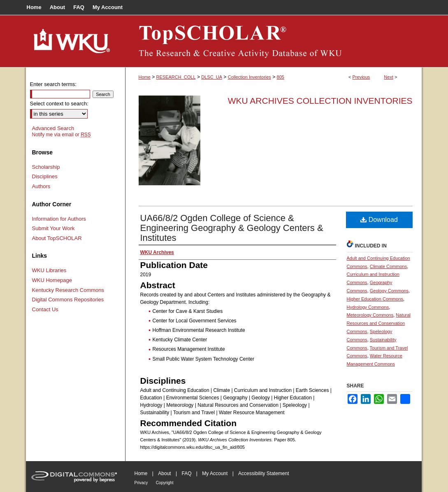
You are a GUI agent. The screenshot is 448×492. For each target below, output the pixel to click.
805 (281, 77)
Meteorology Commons (370, 315)
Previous (361, 77)
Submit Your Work (53, 228)
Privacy (141, 483)
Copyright (165, 483)
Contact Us (45, 309)
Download (379, 220)
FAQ (186, 473)
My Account (215, 473)
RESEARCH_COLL (176, 77)
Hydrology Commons (368, 307)
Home (145, 77)
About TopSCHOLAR (57, 238)
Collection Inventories (250, 77)
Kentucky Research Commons (68, 290)
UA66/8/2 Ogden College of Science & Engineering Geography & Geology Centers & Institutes (232, 228)
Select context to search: (59, 104)
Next (389, 77)
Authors (41, 186)
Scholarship (46, 167)
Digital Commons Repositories (68, 300)
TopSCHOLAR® (274, 41)
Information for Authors (59, 219)
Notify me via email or (62, 135)
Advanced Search (53, 128)
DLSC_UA (212, 77)
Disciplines (45, 176)
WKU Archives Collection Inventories (320, 101)
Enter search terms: (53, 84)
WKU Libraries (49, 270)
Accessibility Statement (263, 473)
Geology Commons (389, 291)
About (164, 473)
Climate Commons (388, 266)
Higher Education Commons (375, 299)
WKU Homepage (52, 280)
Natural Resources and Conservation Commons (379, 323)
